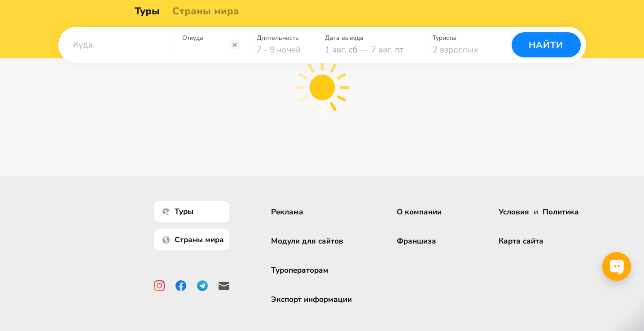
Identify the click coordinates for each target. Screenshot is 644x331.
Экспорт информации (311, 299)
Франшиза (416, 241)
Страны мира (209, 13)
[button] (117, 49)
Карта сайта (521, 241)
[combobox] (117, 49)
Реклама (287, 212)
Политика (561, 212)
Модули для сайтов (307, 241)
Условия (514, 212)
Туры (151, 13)
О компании (419, 212)
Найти (546, 49)
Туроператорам (300, 270)
